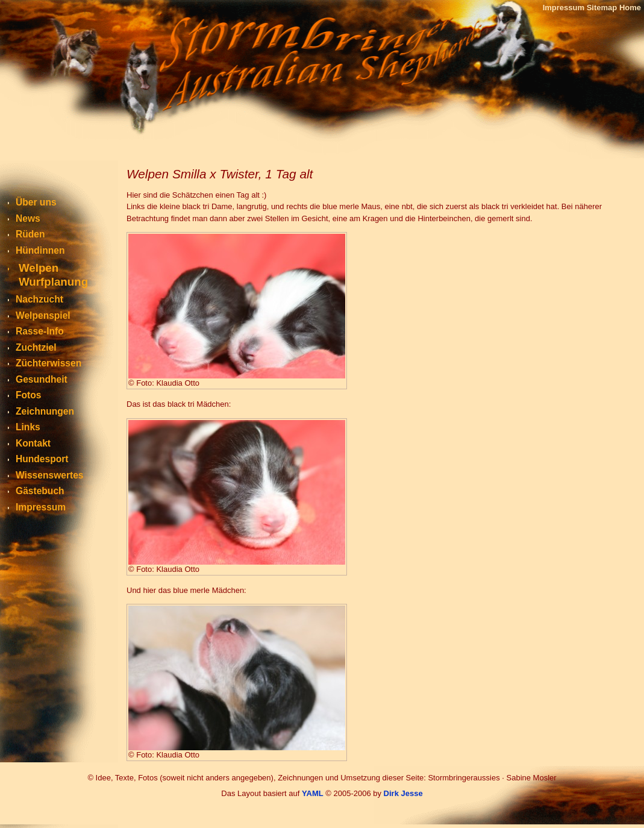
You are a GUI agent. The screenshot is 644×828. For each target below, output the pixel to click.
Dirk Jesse (403, 793)
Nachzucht (39, 299)
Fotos (28, 395)
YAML (313, 793)
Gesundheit (42, 379)
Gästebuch (40, 491)
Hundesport (42, 459)
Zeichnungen (45, 411)
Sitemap (602, 8)
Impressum (564, 8)
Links (28, 427)
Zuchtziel (36, 347)
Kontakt (33, 443)
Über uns (36, 202)
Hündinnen (40, 250)
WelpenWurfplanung (53, 275)
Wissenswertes (50, 475)
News (28, 218)
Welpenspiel (43, 315)
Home (630, 8)
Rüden (30, 234)
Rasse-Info (40, 331)
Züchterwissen (48, 363)
